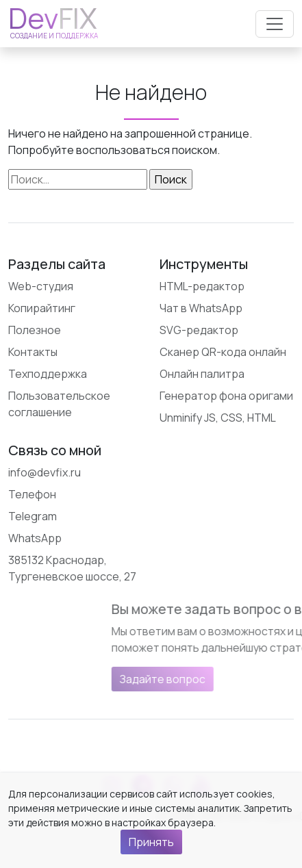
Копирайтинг (42, 308)
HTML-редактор (202, 286)
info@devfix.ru (45, 472)
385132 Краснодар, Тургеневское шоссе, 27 (72, 568)
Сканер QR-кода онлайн (223, 352)
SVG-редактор (199, 330)
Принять (151, 842)
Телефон (32, 494)
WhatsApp (35, 538)
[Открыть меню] (275, 24)
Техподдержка (48, 374)
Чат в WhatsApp (201, 308)
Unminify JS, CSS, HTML (218, 418)
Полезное (35, 330)
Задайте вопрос (227, 679)
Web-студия (41, 286)
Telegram (33, 516)
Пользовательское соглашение (59, 404)
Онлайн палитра (202, 374)
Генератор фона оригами (226, 396)
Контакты (33, 352)
